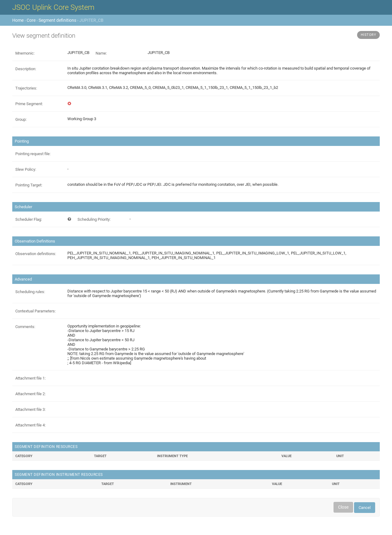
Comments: (25, 327)
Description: (26, 69)
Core (31, 20)
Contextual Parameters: (36, 311)
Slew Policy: (26, 169)
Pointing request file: (33, 154)
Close (343, 507)
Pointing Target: (29, 185)
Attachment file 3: (30, 409)
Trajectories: (26, 88)
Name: (101, 53)
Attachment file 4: (30, 425)
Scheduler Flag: (29, 219)
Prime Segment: (29, 104)
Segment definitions (57, 20)
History (369, 35)
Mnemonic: (25, 53)
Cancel (365, 508)
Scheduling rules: (30, 292)
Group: (21, 119)
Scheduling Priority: (94, 219)
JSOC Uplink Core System (53, 7)
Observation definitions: (36, 254)
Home (18, 20)
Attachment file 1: (30, 378)
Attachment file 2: (30, 394)
